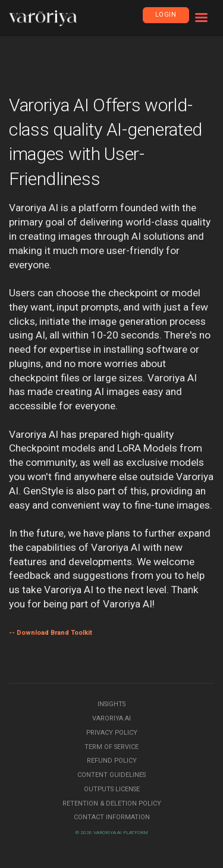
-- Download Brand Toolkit (51, 633)
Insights (111, 704)
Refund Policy (112, 761)
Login (166, 15)
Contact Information (112, 817)
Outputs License (112, 789)
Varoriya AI (111, 718)
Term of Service (111, 747)
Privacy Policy (112, 733)
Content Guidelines (111, 775)
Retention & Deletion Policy (112, 803)
